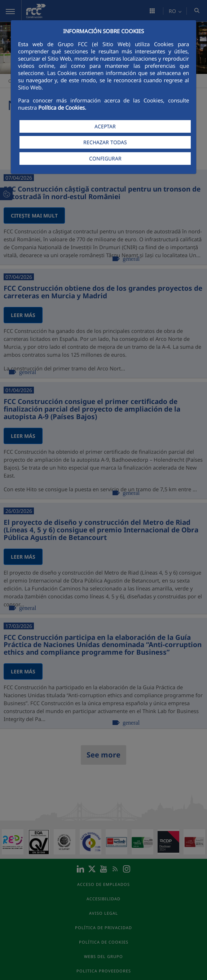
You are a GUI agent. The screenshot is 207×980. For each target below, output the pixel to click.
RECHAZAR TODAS (105, 142)
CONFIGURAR (105, 159)
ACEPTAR (105, 126)
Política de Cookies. (62, 107)
